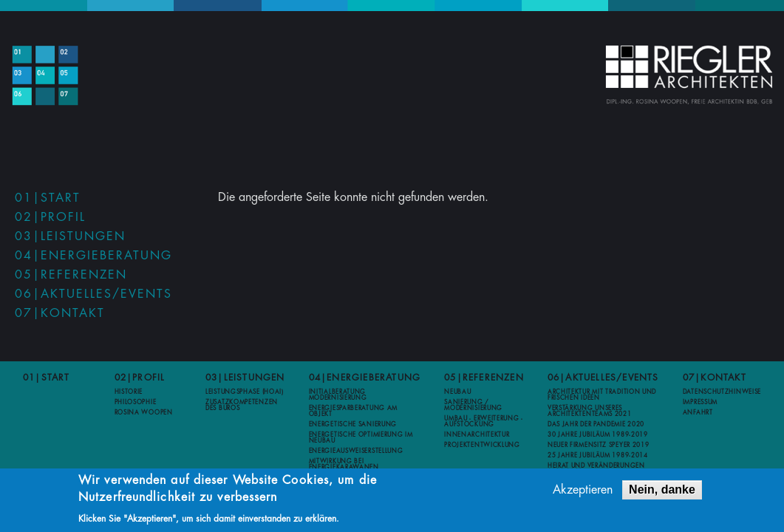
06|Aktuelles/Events (93, 294)
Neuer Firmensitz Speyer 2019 (599, 445)
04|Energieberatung (93, 256)
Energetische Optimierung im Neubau (361, 437)
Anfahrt (698, 412)
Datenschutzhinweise (722, 392)
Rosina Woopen (144, 412)
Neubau (457, 392)
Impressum (700, 402)
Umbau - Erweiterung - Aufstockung (484, 421)
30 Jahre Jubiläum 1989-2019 (598, 434)
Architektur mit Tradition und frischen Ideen (602, 395)
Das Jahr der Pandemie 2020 (596, 424)
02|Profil (50, 217)
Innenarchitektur (477, 434)
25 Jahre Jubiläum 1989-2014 (598, 455)
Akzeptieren (583, 493)
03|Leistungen (70, 236)
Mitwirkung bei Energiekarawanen (344, 464)
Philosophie (136, 402)
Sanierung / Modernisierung (473, 405)
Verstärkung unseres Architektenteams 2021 (590, 411)
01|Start (48, 198)
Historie (129, 392)
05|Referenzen (71, 275)
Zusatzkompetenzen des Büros (242, 405)
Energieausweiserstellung (356, 451)
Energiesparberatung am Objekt (353, 411)
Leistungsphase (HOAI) (245, 392)
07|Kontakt (60, 313)
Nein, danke (662, 492)
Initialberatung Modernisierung (338, 395)
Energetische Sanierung (353, 424)
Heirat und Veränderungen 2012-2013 (596, 468)
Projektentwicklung (482, 445)
